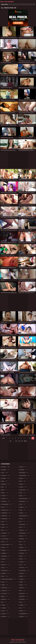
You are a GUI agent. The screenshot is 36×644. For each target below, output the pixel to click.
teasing (23, 562)
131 (16, 441)
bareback (6, 484)
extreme (5, 536)
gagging (5, 553)
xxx (22, 608)
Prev (4, 438)
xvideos (23, 605)
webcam (23, 588)
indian (5, 585)
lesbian (5, 614)
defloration (6, 516)
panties (23, 513)
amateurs (6, 470)
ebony (5, 524)
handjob (6, 573)
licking (23, 467)
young (23, 611)
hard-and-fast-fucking (9, 579)
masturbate (24, 473)
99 (30, 438)
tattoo (23, 559)
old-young (24, 501)
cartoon (5, 496)
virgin (23, 582)
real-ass (23, 530)
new (23, 493)
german (5, 565)
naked (23, 484)
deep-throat (6, 510)
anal (5, 473)
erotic (5, 527)
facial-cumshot (7, 545)
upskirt (23, 576)
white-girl (24, 596)
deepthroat (6, 513)
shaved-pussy (25, 550)
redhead (24, 539)
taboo (23, 556)
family (5, 547)
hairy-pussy (6, 570)
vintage (23, 579)
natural (23, 487)
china (5, 507)
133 (22, 441)
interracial (6, 593)
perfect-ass (24, 524)
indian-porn (6, 588)
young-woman (25, 614)
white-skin (24, 599)
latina (5, 611)
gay (4, 562)
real (23, 527)
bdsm (5, 493)
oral (23, 504)
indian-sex (6, 591)
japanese (6, 599)
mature (23, 478)
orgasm (23, 507)
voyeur (23, 585)
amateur (6, 467)
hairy (5, 568)
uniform (23, 573)
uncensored (24, 570)
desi (5, 521)
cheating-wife (7, 504)
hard (5, 576)
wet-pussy (24, 593)
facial (5, 542)
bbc (4, 487)
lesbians (5, 616)
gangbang (6, 556)
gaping (5, 559)
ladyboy (6, 608)
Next (25, 441)
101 (10, 441)
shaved (23, 547)
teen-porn (24, 568)
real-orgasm (25, 533)
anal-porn (6, 475)
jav (4, 602)
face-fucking (7, 539)
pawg (23, 519)
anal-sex (6, 478)
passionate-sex (25, 516)
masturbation (25, 475)
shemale (24, 553)
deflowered (6, 519)
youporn (24, 616)
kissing (5, 605)
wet (22, 591)
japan (5, 596)
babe (5, 481)
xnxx (22, 602)
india (5, 582)
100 (33, 438)
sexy (23, 545)
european (6, 533)
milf (23, 481)
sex (23, 542)
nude (23, 496)
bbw (5, 490)
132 (19, 441)
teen (23, 565)
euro (5, 530)
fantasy (5, 550)
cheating (6, 501)
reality (23, 536)
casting (5, 498)
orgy (23, 510)
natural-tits (24, 490)
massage (24, 470)
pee (22, 521)
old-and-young (25, 498)
